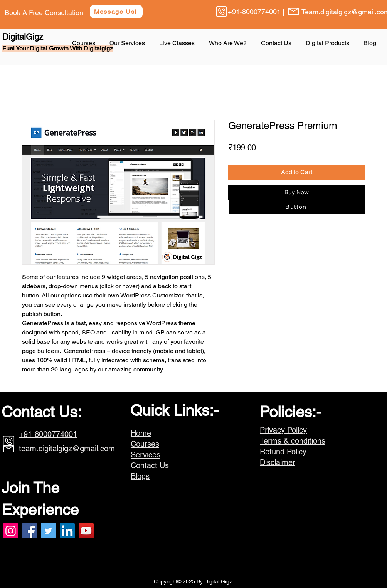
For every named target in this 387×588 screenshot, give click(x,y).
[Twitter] (48, 531)
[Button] (297, 207)
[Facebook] (29, 531)
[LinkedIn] (67, 531)
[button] (329, 43)
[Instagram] (11, 531)
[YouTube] (86, 531)
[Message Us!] (116, 12)
